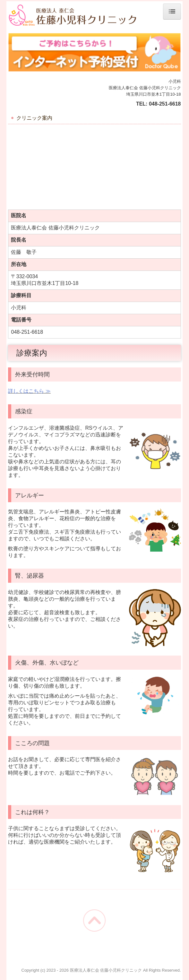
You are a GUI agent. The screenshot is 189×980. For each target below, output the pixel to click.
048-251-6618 (165, 104)
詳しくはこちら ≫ (29, 391)
